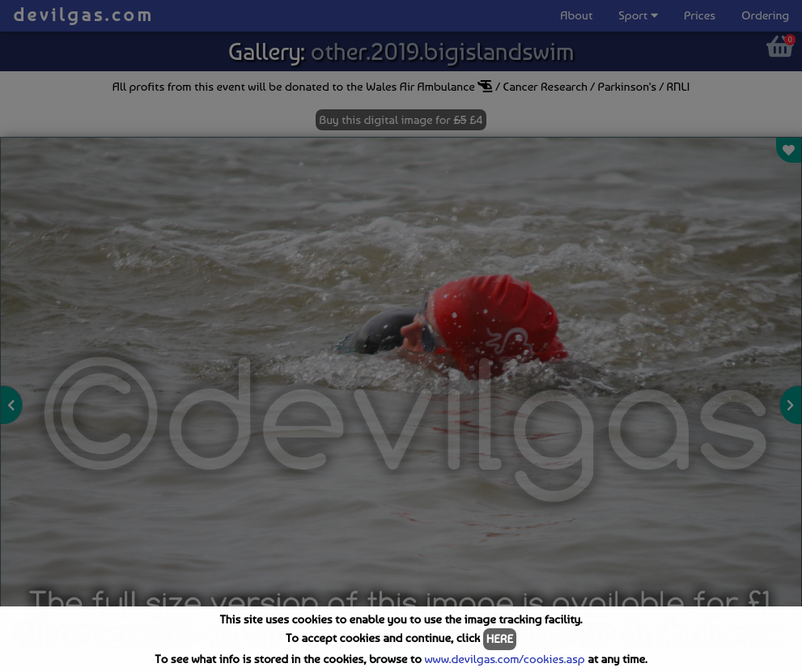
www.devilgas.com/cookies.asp (504, 659)
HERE (500, 639)
